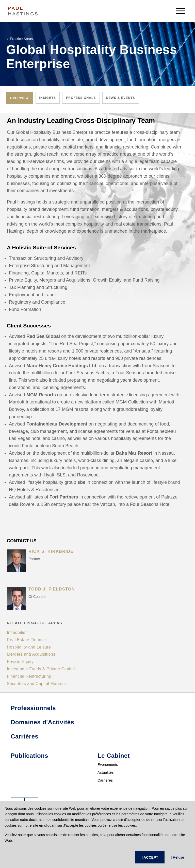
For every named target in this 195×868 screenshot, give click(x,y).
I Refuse (177, 857)
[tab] (20, 98)
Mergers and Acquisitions (31, 654)
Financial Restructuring (29, 676)
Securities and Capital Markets (36, 684)
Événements (108, 765)
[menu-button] (181, 11)
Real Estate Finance (26, 640)
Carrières (105, 780)
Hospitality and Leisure (29, 647)
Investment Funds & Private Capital (41, 669)
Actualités (106, 772)
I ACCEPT (150, 857)
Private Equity (20, 662)
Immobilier (17, 632)
